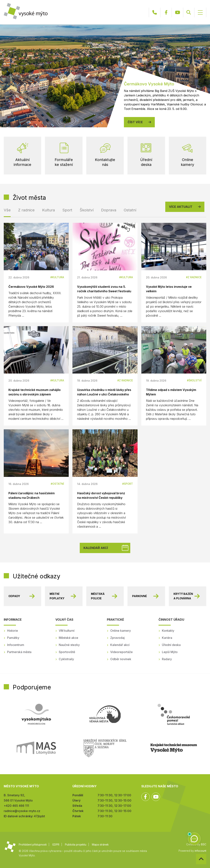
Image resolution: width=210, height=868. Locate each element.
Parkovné (140, 596)
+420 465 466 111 (155, 12)
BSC (204, 844)
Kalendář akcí (96, 548)
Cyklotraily (66, 659)
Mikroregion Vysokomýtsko (36, 714)
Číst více (135, 122)
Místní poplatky (57, 596)
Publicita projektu (76, 845)
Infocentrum (16, 645)
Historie (13, 631)
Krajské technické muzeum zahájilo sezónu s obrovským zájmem (35, 392)
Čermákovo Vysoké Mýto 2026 (31, 287)
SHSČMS (105, 748)
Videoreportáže (121, 652)
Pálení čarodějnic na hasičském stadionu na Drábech (32, 495)
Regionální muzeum (174, 748)
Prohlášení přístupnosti (33, 845)
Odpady (14, 596)
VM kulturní (67, 631)
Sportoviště (67, 652)
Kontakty (168, 631)
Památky (13, 638)
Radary (167, 659)
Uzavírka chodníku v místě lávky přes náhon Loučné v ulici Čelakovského (104, 392)
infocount (200, 851)
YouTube (177, 12)
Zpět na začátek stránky (196, 854)
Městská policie (98, 596)
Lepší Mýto (170, 652)
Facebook (166, 12)
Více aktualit (181, 207)
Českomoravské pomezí (174, 714)
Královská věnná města (105, 714)
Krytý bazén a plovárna (183, 596)
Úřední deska (171, 645)
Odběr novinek (121, 659)
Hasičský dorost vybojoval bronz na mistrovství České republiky (101, 495)
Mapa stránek (100, 845)
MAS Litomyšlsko (36, 748)
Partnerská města (19, 652)
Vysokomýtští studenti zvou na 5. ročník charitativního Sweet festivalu (104, 289)
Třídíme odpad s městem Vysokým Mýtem (171, 392)
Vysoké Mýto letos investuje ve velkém (169, 289)
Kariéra (167, 638)
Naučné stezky (69, 645)
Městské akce (69, 638)
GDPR (56, 845)
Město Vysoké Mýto (26, 11)
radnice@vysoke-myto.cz (22, 811)
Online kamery (121, 631)
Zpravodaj (117, 638)
